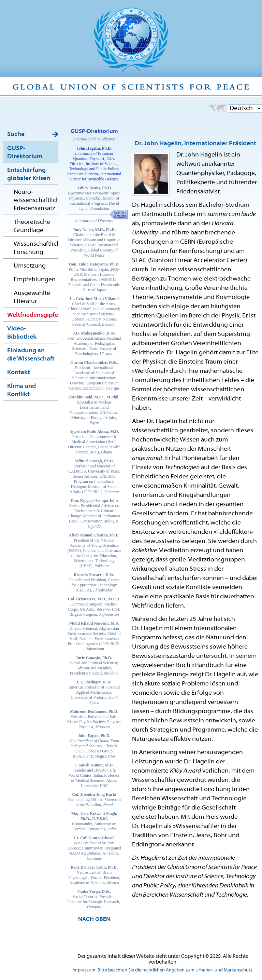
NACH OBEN (94, 920)
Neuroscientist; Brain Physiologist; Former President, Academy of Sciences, (94, 875)
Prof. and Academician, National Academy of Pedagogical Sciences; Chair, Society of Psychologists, (94, 343)
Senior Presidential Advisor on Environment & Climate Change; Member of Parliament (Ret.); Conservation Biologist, (94, 513)
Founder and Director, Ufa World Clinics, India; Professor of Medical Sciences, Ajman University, (94, 775)
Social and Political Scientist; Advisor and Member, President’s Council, (94, 665)
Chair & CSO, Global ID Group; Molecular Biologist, (94, 746)
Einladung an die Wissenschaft (31, 355)
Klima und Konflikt (21, 390)
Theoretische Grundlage (32, 226)
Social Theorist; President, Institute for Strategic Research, (94, 899)
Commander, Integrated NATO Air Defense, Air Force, (94, 848)
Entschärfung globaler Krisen (29, 174)
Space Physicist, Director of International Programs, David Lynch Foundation (94, 198)
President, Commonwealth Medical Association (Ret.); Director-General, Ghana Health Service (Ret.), (94, 442)
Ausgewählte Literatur (32, 297)
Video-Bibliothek (22, 333)
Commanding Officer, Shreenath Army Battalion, (94, 800)
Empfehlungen (35, 280)
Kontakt (19, 373)
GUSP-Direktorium (25, 153)
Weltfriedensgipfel (33, 315)
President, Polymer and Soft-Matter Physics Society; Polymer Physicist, (94, 719)
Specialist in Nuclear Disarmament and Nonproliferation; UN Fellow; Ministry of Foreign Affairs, (94, 410)
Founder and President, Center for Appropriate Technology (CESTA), (94, 582)
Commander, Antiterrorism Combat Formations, (94, 821)
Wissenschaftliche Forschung (36, 248)
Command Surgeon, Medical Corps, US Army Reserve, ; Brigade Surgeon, (94, 607)
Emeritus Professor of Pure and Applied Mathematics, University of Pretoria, (94, 692)
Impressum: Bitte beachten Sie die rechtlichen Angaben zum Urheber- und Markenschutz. (163, 970)
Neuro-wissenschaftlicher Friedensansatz (36, 200)
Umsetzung (30, 266)
